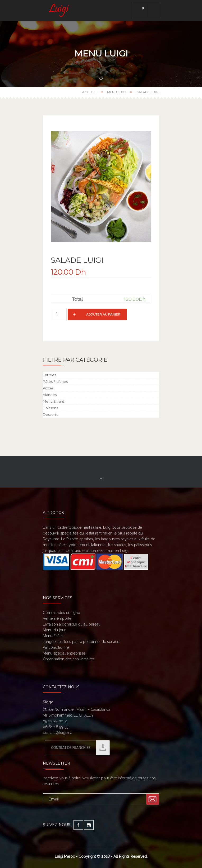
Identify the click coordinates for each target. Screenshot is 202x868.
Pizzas (48, 388)
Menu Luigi (117, 92)
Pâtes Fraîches (55, 381)
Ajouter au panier (103, 314)
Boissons (50, 408)
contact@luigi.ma (58, 733)
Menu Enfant (54, 401)
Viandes (50, 395)
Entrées (49, 375)
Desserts (50, 414)
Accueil (89, 92)
